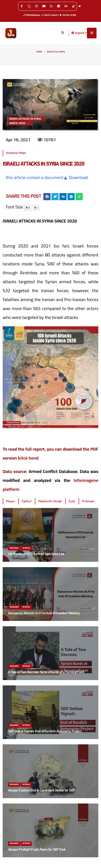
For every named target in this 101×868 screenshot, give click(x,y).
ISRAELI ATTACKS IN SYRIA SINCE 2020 (43, 164)
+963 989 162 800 (68, 15)
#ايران (72, 501)
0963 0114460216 (50, 15)
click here (28, 458)
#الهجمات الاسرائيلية (50, 501)
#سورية (10, 501)
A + (28, 208)
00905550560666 (32, 15)
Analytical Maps (56, 52)
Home (39, 52)
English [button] (81, 33)
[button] (73, 33)
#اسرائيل (26, 501)
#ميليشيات (88, 501)
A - (36, 208)
